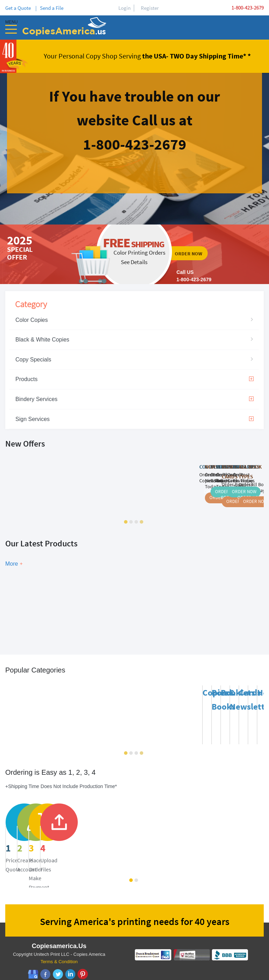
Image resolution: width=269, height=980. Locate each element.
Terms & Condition (59, 953)
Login (125, 8)
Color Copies (32, 320)
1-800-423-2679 (248, 8)
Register (150, 8)
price (49, 834)
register (149, 834)
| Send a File (49, 8)
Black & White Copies (42, 340)
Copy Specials (33, 360)
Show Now (82, 604)
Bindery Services (134, 399)
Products (134, 379)
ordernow (134, 254)
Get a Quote (19, 8)
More (12, 564)
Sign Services (134, 419)
